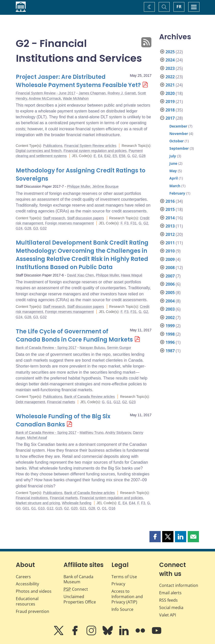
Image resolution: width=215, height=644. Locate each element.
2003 (170, 309)
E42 (107, 156)
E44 (132, 503)
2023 (170, 68)
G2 (135, 156)
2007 (170, 276)
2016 (170, 201)
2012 (170, 234)
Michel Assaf (37, 438)
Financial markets (61, 402)
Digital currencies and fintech (39, 151)
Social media (171, 608)
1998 (170, 334)
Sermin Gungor (119, 348)
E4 (100, 156)
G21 (83, 508)
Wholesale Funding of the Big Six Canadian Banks (63, 420)
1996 (170, 342)
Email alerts (170, 593)
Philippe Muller (79, 186)
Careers (23, 577)
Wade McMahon (76, 98)
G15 (59, 508)
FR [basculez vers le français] (179, 7)
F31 (134, 223)
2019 (170, 102)
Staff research (54, 218)
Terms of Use (124, 577)
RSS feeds (168, 600)
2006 (170, 284)
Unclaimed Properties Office (80, 599)
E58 (122, 156)
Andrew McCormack (45, 98)
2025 (170, 52)
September (179, 148)
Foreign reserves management (69, 223)
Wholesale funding (77, 503)
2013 (170, 226)
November (179, 134)
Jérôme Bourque (106, 186)
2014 (170, 218)
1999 (170, 326)
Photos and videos (34, 591)
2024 (170, 60)
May (173, 171)
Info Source (122, 609)
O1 (104, 508)
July (173, 156)
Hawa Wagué (132, 275)
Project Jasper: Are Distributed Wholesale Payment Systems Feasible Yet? (78, 81)
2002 (170, 318)
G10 (41, 508)
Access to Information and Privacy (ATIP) (127, 597)
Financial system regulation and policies (95, 151)
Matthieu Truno (91, 433)
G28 (142, 156)
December (178, 126)
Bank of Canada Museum (78, 579)
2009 (170, 259)
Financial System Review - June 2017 (46, 93)
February (177, 193)
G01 (26, 508)
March (175, 186)
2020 (170, 93)
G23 (132, 402)
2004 (170, 301)
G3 (36, 228)
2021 (170, 85)
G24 (19, 228)
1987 (170, 351)
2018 (170, 110)
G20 (74, 508)
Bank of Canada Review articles (90, 397)
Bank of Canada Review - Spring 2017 (46, 348)
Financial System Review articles (90, 146)
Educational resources (27, 601)
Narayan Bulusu (92, 348)
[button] (155, 537)
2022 (170, 77)
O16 (112, 508)
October (176, 141)
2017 (170, 118)
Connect (76, 589)
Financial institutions (32, 498)
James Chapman (92, 93)
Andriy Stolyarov (118, 433)
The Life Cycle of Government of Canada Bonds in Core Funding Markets (74, 336)
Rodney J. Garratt (122, 93)
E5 (115, 156)
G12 (117, 402)
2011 (170, 243)
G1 (109, 402)
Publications (53, 146)
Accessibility (27, 584)
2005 (170, 293)
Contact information (179, 585)
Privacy (118, 584)
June (173, 163)
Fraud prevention (33, 611)
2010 (170, 251)
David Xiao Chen (80, 275)
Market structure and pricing (38, 503)
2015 (170, 209)
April (174, 178)
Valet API (168, 615)
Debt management (30, 402)
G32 (43, 228)
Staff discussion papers (86, 218)
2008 (170, 268)
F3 (126, 223)
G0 (18, 508)
